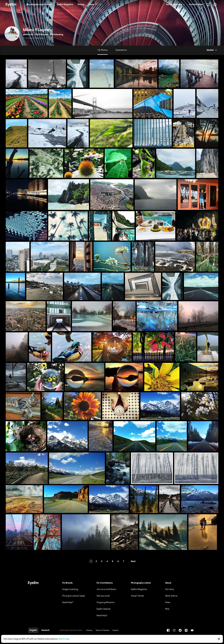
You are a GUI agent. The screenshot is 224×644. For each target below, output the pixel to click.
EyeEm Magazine (139, 589)
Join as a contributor (106, 589)
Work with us (171, 596)
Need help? (68, 602)
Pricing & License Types (74, 596)
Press (168, 602)
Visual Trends (137, 596)
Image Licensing (70, 589)
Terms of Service (102, 630)
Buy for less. (64, 639)
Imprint (115, 630)
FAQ (167, 609)
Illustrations (121, 50)
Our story (169, 589)
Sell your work (103, 596)
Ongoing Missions (105, 602)
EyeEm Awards (103, 609)
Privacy (89, 630)
